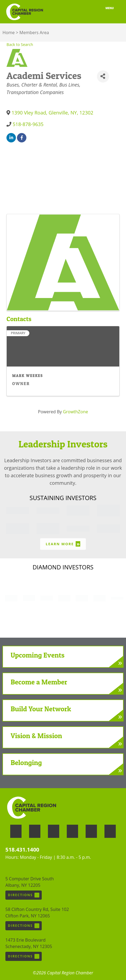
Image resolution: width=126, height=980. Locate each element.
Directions (24, 895)
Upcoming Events (38, 655)
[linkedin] (11, 138)
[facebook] (22, 138)
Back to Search (20, 44)
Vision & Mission (36, 736)
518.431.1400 (22, 850)
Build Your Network (41, 709)
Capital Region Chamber (24, 12)
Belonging (26, 762)
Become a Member (39, 682)
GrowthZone (76, 412)
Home (8, 33)
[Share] (103, 76)
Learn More (63, 544)
